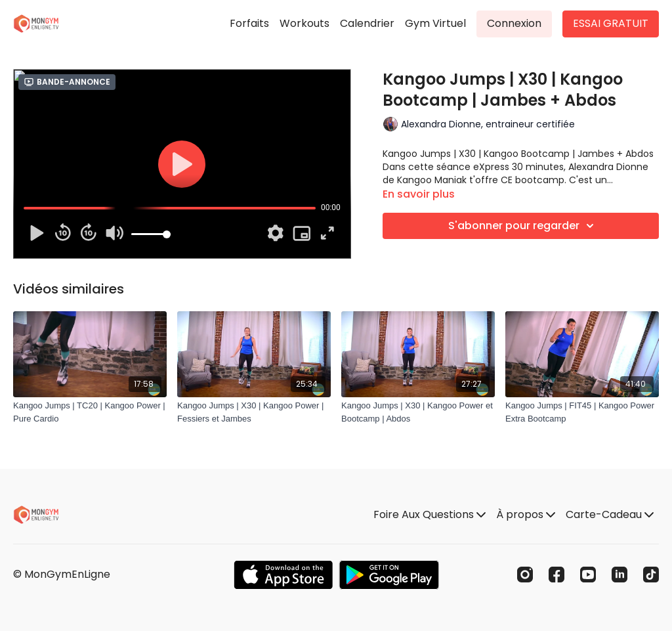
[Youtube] (588, 575)
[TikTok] (651, 575)
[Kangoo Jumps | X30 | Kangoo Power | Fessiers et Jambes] (254, 412)
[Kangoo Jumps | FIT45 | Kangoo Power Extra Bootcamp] (582, 412)
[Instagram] (525, 575)
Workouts (304, 23)
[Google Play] (389, 575)
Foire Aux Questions (430, 514)
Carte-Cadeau (610, 514)
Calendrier (367, 23)
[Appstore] (283, 575)
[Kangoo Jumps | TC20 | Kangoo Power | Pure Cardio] (90, 412)
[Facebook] (556, 575)
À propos (526, 514)
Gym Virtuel (435, 23)
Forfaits (249, 23)
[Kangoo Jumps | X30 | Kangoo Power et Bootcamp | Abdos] (418, 412)
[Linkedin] (619, 575)
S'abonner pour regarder (523, 226)
